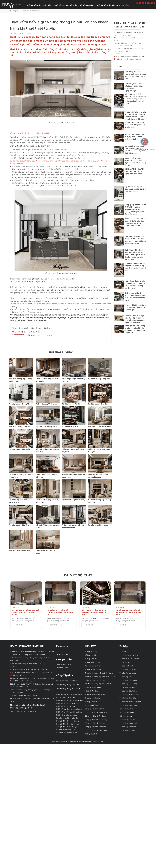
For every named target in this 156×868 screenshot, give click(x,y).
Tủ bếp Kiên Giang (92, 662)
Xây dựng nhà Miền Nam (67, 681)
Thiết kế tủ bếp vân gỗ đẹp (68, 703)
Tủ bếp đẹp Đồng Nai (128, 723)
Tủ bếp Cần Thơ (91, 659)
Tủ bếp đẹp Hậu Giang (128, 680)
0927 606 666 (145, 3)
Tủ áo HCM (124, 652)
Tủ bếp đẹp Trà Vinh (127, 687)
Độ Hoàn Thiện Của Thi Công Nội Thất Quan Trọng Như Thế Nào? (134, 171)
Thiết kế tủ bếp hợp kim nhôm (69, 712)
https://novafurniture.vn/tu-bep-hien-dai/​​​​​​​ (29, 282)
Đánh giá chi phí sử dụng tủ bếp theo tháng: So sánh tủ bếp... (94, 612)
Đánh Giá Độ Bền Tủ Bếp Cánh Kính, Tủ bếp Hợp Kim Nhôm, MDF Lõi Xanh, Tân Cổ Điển (135, 222)
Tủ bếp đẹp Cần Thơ (127, 720)
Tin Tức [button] (125, 5)
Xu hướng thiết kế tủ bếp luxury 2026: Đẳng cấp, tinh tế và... (60, 612)
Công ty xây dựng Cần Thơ (67, 685)
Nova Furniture (62, 654)
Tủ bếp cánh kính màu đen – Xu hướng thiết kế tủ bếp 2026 (135, 125)
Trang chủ (15, 11)
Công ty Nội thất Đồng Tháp (96, 712)
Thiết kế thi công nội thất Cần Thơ (99, 684)
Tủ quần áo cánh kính (94, 666)
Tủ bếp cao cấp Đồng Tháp (130, 702)
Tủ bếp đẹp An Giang (128, 669)
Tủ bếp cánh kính (126, 666)
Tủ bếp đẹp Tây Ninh (128, 727)
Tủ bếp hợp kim (91, 655)
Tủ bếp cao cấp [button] (87, 5)
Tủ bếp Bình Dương (93, 669)
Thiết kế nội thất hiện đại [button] (108, 5)
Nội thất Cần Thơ (126, 709)
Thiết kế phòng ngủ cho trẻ (22, 708)
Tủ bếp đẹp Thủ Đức (128, 730)
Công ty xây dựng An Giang (68, 689)
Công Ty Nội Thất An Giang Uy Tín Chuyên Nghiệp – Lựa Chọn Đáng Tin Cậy (135, 162)
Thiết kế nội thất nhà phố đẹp (69, 694)
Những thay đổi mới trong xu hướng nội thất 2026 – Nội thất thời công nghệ (135, 296)
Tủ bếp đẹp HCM (92, 734)
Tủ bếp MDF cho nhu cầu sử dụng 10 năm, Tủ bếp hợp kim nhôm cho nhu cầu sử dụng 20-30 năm (135, 116)
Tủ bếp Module (91, 702)
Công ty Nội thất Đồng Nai (67, 724)
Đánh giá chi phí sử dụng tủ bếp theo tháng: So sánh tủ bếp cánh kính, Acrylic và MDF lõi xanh (135, 99)
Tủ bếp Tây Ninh (126, 677)
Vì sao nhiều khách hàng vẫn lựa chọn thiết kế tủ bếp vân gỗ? (135, 307)
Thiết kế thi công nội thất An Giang (99, 673)
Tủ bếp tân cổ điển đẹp (66, 697)
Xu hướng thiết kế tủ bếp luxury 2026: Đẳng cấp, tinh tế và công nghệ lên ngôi (134, 87)
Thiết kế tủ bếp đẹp (93, 698)
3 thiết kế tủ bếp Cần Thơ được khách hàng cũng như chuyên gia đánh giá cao (135, 267)
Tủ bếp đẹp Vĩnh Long (128, 684)
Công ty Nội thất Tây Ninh (95, 727)
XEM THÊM (20, 625)
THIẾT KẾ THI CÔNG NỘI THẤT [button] (66, 5)
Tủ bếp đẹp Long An (128, 673)
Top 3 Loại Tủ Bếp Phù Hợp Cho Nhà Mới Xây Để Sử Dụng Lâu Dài (135, 189)
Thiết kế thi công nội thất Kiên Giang (100, 677)
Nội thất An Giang (92, 691)
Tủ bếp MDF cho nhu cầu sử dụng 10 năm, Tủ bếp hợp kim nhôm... (128, 612)
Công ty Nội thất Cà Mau (95, 723)
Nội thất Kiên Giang (93, 687)
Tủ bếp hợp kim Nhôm (129, 655)
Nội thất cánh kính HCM (66, 733)
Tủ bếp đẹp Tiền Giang (129, 705)
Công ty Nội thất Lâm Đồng (96, 730)
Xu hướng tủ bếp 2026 (94, 705)
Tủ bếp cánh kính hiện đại (67, 718)
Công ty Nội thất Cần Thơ (95, 709)
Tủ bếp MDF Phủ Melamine (130, 659)
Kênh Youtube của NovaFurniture (63, 666)
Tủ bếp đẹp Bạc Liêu (128, 698)
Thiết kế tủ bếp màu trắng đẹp (69, 700)
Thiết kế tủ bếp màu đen (67, 715)
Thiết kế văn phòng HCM (95, 694)
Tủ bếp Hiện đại (91, 652)
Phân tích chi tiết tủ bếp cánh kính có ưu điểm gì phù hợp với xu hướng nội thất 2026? (135, 285)
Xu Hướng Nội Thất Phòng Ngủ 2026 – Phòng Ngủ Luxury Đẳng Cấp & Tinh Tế (135, 75)
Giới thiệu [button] (48, 5)
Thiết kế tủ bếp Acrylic (66, 706)
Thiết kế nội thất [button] (34, 5)
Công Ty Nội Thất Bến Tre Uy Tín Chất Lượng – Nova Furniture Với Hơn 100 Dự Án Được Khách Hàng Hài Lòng (135, 209)
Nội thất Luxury (126, 716)
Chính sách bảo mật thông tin (23, 711)
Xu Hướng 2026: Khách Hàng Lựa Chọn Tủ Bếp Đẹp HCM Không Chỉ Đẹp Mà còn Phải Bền (135, 240)
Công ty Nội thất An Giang (67, 721)
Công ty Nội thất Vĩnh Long (96, 720)
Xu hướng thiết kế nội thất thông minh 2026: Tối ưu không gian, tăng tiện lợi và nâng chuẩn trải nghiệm (135, 255)
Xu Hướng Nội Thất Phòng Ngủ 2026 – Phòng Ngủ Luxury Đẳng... (26, 612)
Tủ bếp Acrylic (125, 662)
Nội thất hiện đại (39, 705)
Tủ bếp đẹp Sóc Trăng (128, 691)
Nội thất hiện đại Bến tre (95, 680)
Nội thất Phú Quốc (127, 712)
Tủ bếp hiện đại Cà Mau (129, 694)
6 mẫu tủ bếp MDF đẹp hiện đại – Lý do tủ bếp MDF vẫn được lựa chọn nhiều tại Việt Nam (135, 319)
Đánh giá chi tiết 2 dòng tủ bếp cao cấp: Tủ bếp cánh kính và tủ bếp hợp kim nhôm (135, 329)
